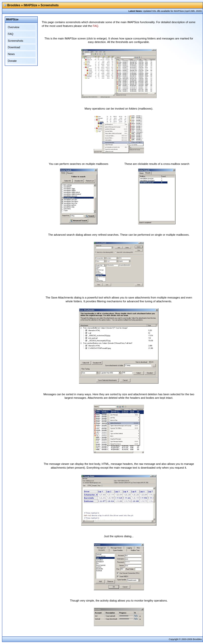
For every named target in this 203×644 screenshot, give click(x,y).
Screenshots (15, 41)
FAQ (11, 34)
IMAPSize (30, 5)
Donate (12, 61)
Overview (14, 27)
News (11, 54)
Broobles (14, 5)
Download (14, 47)
